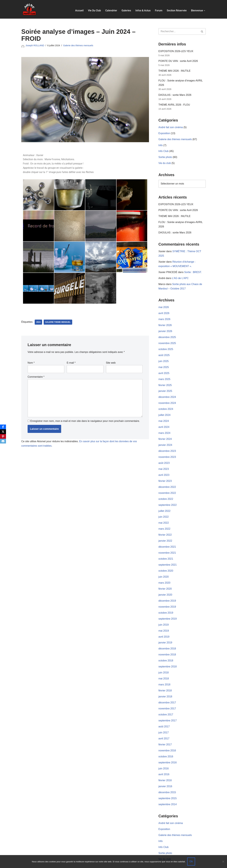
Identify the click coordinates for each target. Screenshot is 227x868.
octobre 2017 (166, 703)
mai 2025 (164, 363)
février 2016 (165, 768)
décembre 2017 (167, 692)
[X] (3, 432)
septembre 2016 (168, 750)
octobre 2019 (166, 604)
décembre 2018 (167, 639)
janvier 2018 (165, 686)
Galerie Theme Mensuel (58, 322)
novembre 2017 (167, 697)
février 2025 (165, 381)
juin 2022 (164, 510)
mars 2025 (164, 375)
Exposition (164, 132)
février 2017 (165, 733)
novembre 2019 (167, 598)
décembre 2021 (167, 539)
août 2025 (164, 351)
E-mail (71, 363)
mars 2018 (164, 674)
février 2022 (165, 527)
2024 (39, 322)
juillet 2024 (164, 410)
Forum (159, 10)
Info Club (163, 150)
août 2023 (164, 457)
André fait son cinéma (171, 127)
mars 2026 (164, 316)
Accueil (79, 10)
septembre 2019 (168, 609)
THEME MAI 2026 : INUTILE (175, 71)
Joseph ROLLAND (35, 45)
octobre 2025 (166, 345)
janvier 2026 (165, 328)
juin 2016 (164, 756)
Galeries (126, 10)
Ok (191, 861)
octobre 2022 (166, 492)
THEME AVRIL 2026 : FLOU (174, 104)
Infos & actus (143, 10)
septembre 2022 (168, 498)
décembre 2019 (167, 592)
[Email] (3, 441)
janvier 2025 (165, 386)
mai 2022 (164, 516)
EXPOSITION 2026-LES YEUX (176, 51)
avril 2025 (164, 369)
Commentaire (36, 377)
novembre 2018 (167, 645)
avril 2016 (164, 762)
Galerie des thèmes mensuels (78, 45)
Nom (31, 363)
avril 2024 (164, 422)
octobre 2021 (166, 551)
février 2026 (165, 322)
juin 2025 (164, 357)
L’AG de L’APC (180, 275)
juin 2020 (164, 568)
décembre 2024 (167, 392)
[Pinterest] (3, 436)
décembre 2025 (167, 334)
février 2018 (165, 680)
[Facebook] (3, 427)
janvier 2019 (165, 633)
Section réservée (177, 10)
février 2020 (165, 580)
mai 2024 (164, 416)
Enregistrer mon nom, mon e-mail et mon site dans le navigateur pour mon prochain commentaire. (85, 421)
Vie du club (94, 10)
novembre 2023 (167, 451)
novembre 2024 (167, 398)
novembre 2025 (167, 339)
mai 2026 (164, 304)
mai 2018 (164, 668)
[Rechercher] (179, 31)
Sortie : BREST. (193, 270)
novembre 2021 (167, 545)
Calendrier (111, 10)
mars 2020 (164, 574)
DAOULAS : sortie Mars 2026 (175, 94)
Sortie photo (165, 156)
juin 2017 (164, 721)
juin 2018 (164, 662)
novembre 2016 (167, 739)
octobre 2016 (166, 744)
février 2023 (165, 474)
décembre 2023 (167, 445)
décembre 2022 (167, 480)
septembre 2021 (168, 557)
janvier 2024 (165, 439)
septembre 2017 (168, 709)
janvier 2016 (165, 774)
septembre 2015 (168, 786)
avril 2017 (164, 727)
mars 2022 (164, 521)
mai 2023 (164, 463)
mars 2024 (164, 427)
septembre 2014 (168, 791)
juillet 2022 (164, 504)
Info (161, 144)
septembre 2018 (168, 656)
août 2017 (164, 715)
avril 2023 (164, 468)
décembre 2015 (167, 780)
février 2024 (165, 433)
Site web (111, 363)
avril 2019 (164, 627)
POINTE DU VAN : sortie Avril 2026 (178, 61)
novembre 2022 (167, 486)
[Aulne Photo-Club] (29, 9)
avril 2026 (164, 310)
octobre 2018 (166, 650)
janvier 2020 (165, 586)
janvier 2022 (165, 533)
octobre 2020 (166, 562)
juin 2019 (164, 615)
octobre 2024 (166, 404)
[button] (204, 11)
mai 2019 (164, 621)
